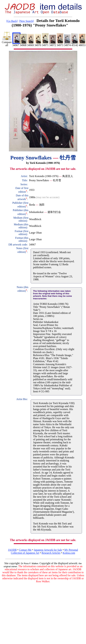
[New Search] (26, 21)
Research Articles (51, 553)
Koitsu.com (69, 553)
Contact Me (25, 550)
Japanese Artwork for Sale (48, 550)
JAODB (12, 550)
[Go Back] (12, 21)
